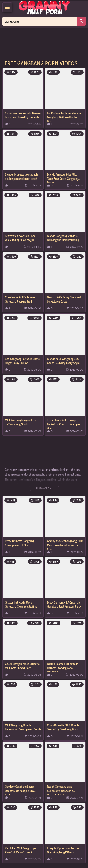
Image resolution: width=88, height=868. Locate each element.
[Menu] (7, 7)
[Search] (81, 21)
